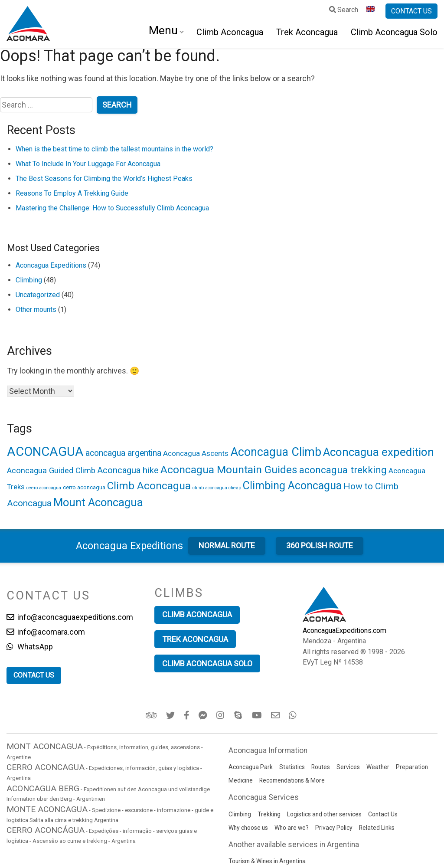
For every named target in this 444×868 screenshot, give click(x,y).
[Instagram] (221, 715)
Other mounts (36, 310)
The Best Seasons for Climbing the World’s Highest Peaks (104, 179)
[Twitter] (171, 715)
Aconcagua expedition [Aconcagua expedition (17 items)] (379, 452)
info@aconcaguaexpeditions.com (70, 617)
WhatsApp (30, 647)
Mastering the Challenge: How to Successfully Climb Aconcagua (112, 208)
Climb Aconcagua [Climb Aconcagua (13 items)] (149, 486)
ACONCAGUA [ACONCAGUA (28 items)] (45, 452)
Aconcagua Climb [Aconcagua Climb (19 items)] (276, 452)
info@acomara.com (46, 632)
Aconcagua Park (251, 767)
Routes (321, 767)
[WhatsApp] (294, 715)
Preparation (412, 767)
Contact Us (383, 814)
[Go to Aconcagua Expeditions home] (28, 24)
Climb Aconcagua (230, 32)
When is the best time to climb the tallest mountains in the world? (114, 149)
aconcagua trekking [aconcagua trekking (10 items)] (343, 470)
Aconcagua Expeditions (51, 265)
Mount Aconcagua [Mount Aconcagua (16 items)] (98, 502)
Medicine (241, 780)
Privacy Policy (334, 828)
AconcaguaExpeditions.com (344, 631)
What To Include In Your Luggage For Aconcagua (88, 164)
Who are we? (292, 828)
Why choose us (248, 828)
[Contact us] (411, 11)
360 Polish (320, 545)
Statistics (292, 767)
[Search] (344, 11)
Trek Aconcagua (307, 32)
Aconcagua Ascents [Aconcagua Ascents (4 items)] (196, 453)
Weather (378, 767)
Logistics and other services (324, 814)
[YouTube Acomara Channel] (258, 715)
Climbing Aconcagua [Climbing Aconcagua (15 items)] (292, 486)
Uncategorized (38, 295)
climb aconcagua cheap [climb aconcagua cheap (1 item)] (217, 488)
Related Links (377, 828)
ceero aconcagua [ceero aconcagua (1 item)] (44, 488)
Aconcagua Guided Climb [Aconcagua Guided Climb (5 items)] (51, 470)
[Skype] (239, 715)
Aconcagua (129, 546)
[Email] (276, 715)
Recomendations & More (292, 780)
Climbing (29, 280)
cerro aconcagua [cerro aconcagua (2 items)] (84, 487)
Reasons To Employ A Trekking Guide (72, 193)
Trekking (269, 814)
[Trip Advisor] (152, 715)
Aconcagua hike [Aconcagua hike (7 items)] (128, 470)
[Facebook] (187, 715)
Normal (227, 545)
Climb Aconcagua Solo (394, 32)
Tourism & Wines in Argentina (267, 861)
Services (348, 767)
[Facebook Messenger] (204, 715)
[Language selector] (372, 11)
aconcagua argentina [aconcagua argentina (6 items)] (123, 453)
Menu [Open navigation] (163, 30)
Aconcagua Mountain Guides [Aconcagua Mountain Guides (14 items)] (229, 470)
